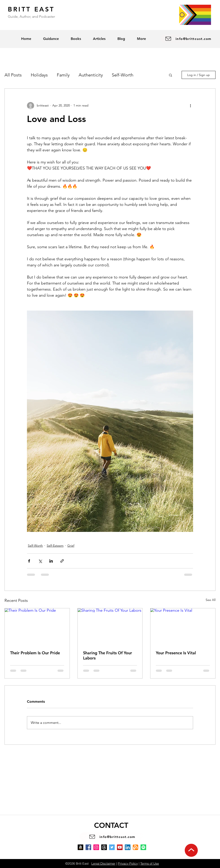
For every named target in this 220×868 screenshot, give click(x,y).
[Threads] (104, 847)
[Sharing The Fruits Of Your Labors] (110, 627)
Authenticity (91, 75)
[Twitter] (112, 847)
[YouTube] (120, 847)
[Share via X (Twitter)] (40, 561)
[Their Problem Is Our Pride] (37, 627)
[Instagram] (96, 847)
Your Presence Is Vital (176, 653)
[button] (170, 75)
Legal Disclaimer (103, 864)
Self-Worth (123, 75)
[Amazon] (80, 847)
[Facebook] (88, 847)
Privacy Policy (128, 864)
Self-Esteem (55, 546)
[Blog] (135, 847)
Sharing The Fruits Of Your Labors (108, 655)
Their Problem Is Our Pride (35, 653)
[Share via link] (62, 561)
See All (211, 600)
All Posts (13, 75)
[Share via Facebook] (29, 561)
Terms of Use (150, 864)
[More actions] (190, 106)
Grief (71, 546)
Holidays (39, 75)
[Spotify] (143, 847)
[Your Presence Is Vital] (183, 627)
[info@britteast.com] (188, 39)
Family (63, 75)
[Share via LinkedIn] (51, 561)
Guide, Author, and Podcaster (31, 16)
